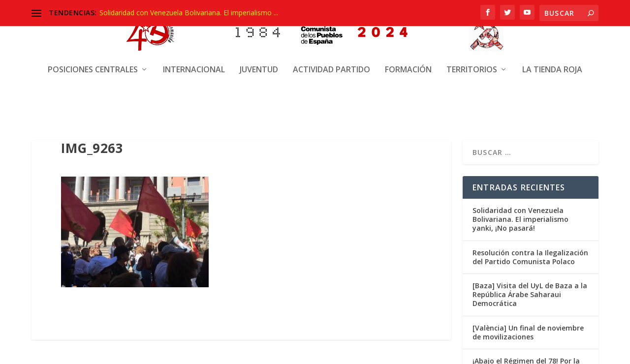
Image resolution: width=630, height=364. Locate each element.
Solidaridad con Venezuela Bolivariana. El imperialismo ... (189, 13)
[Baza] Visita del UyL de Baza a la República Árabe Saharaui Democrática (530, 292)
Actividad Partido (331, 63)
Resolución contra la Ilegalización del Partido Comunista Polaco (530, 255)
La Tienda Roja (552, 63)
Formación (408, 63)
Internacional (194, 63)
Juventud (259, 63)
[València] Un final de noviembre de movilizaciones (528, 330)
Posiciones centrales (93, 63)
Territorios (472, 63)
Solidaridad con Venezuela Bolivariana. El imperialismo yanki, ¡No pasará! (520, 217)
